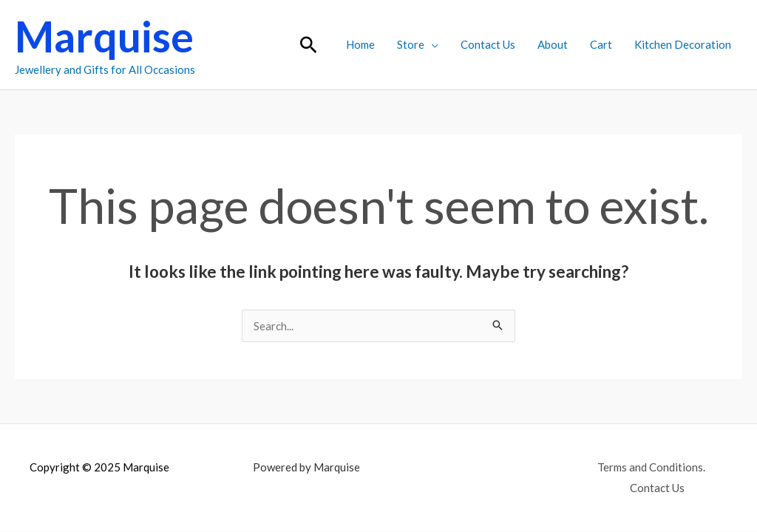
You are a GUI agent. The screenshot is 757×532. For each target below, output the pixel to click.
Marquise (104, 36)
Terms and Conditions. (651, 467)
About (553, 44)
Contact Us (488, 44)
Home (360, 44)
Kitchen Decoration (683, 44)
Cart (601, 44)
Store (411, 44)
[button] (309, 45)
